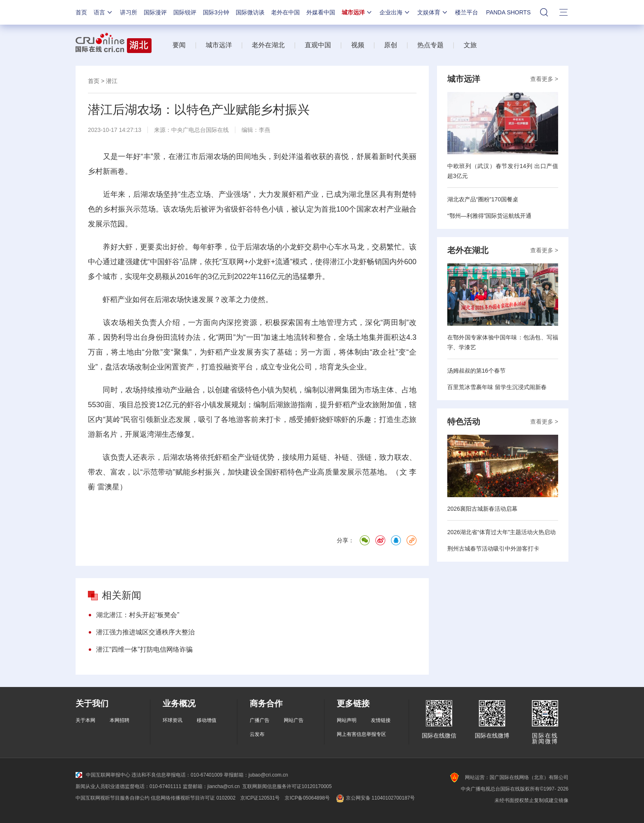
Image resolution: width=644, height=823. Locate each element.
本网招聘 (120, 720)
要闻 (179, 45)
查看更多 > (544, 79)
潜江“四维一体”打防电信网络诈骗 (144, 649)
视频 (358, 45)
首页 (81, 12)
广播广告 (260, 720)
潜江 (112, 81)
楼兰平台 (467, 12)
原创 (391, 45)
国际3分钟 (216, 12)
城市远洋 (357, 12)
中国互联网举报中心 (103, 775)
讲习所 (129, 12)
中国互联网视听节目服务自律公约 (113, 798)
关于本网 (85, 720)
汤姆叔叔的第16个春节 (476, 371)
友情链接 (381, 720)
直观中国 (318, 45)
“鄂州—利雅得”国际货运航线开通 (489, 216)
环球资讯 (172, 720)
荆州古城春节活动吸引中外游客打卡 (493, 549)
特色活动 (464, 422)
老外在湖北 (268, 45)
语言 (103, 12)
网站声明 (347, 720)
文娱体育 (433, 12)
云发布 (257, 734)
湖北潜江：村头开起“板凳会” (138, 615)
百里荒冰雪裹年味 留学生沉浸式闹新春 (497, 387)
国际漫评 (155, 12)
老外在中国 (285, 12)
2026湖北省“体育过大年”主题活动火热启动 (501, 532)
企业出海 (395, 12)
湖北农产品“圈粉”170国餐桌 (483, 199)
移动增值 (207, 720)
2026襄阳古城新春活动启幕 (482, 509)
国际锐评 (185, 12)
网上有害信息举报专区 (361, 734)
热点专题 (430, 45)
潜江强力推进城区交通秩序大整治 (145, 632)
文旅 (470, 45)
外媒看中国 (321, 12)
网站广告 (294, 720)
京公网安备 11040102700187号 (375, 798)
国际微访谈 (250, 12)
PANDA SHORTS (508, 12)
